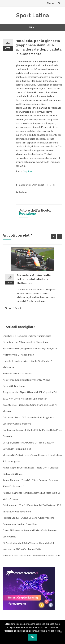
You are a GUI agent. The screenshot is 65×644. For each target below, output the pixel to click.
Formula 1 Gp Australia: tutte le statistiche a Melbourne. (34, 279)
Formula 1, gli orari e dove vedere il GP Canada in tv (31, 555)
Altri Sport (38, 185)
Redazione (21, 192)
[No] (61, 632)
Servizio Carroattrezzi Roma (17, 373)
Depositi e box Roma (14, 386)
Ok (33, 637)
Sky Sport (29, 171)
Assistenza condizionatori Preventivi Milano (26, 380)
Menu (50, 3)
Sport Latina (33, 15)
